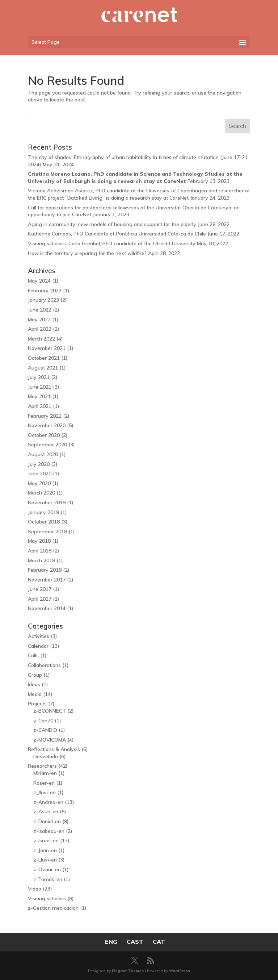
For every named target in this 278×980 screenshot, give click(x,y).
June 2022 (40, 310)
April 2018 (40, 551)
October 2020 (44, 435)
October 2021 (44, 358)
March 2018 (41, 560)
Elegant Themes (128, 971)
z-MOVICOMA (50, 740)
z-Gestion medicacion (53, 908)
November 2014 (47, 608)
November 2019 (47, 502)
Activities (39, 636)
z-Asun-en (46, 812)
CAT (159, 942)
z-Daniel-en (47, 821)
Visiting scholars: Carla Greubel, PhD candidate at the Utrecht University (112, 243)
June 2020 (40, 474)
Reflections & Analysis (54, 749)
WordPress (180, 971)
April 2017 (40, 599)
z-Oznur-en (47, 870)
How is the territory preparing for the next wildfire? (87, 253)
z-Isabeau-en (49, 831)
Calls (33, 655)
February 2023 (45, 291)
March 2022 (41, 339)
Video (35, 889)
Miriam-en (45, 773)
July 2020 (39, 464)
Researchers (42, 766)
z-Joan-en (45, 850)
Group (35, 675)
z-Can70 (43, 721)
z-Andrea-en (48, 802)
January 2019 (43, 512)
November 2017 (47, 580)
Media (35, 694)
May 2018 (39, 541)
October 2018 (44, 522)
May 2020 (39, 483)
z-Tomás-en (48, 879)
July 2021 (39, 377)
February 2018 (45, 570)
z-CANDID (45, 730)
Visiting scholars (47, 898)
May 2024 (39, 281)
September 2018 (47, 531)
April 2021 (40, 406)
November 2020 (47, 425)
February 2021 (45, 416)
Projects (37, 704)
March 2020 (41, 493)
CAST (135, 942)
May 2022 (39, 320)
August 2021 (43, 368)
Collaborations (44, 665)
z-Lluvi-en (45, 860)
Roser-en (44, 783)
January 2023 (43, 300)
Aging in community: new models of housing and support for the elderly (112, 224)
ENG (111, 942)
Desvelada (46, 756)
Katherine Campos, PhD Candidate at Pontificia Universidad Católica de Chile (117, 234)
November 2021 (47, 348)
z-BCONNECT (50, 711)
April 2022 (40, 329)
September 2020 (47, 445)
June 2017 (40, 589)
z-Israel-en (46, 841)
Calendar (38, 646)
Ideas (34, 684)
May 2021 (39, 396)
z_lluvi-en (45, 792)
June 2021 (40, 387)
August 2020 (43, 454)
